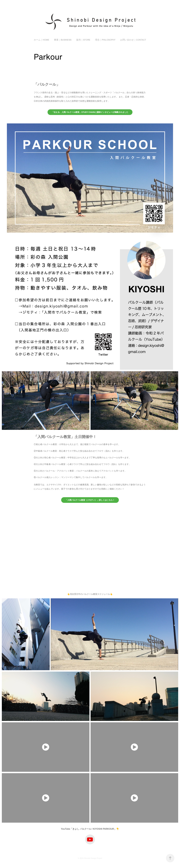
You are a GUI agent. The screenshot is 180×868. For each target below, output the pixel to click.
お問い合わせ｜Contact (133, 40)
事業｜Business (63, 40)
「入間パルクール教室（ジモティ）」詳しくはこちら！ (90, 500)
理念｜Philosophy (105, 40)
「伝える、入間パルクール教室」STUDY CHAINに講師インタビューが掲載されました (90, 112)
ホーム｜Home (41, 40)
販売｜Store (83, 40)
